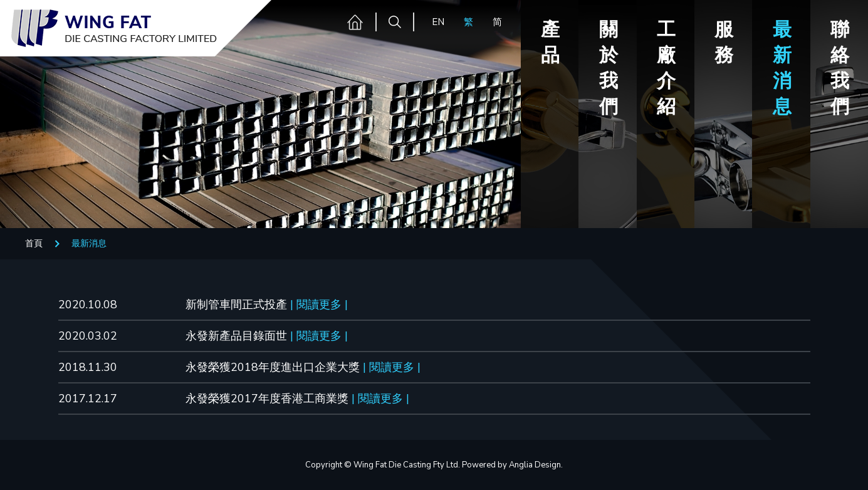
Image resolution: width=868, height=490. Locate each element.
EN (438, 22)
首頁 (34, 243)
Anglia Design (535, 465)
